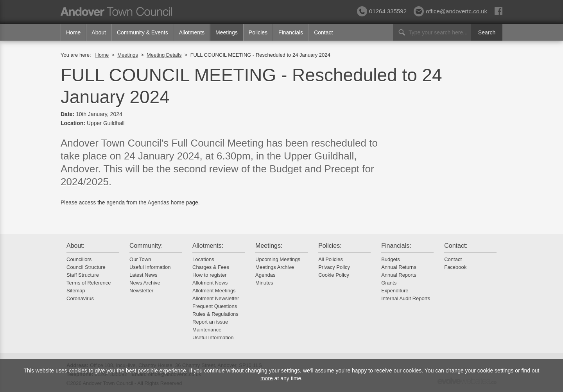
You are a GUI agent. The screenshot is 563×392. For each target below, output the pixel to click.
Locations (203, 259)
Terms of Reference (89, 283)
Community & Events (143, 32)
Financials (291, 32)
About (99, 32)
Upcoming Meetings (278, 259)
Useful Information (150, 267)
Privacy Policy (334, 267)
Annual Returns (399, 267)
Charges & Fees (211, 267)
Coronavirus (80, 298)
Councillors (79, 259)
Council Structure (86, 267)
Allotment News (210, 283)
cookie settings (496, 371)
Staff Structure (83, 275)
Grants (389, 283)
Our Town (140, 259)
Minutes (264, 283)
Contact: (456, 246)
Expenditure (395, 291)
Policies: (330, 246)
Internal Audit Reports (406, 298)
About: (75, 246)
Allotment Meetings (214, 291)
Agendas (265, 275)
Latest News (143, 275)
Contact (323, 32)
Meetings (227, 32)
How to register (209, 275)
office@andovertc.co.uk (450, 11)
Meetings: (269, 246)
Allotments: (208, 246)
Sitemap (76, 291)
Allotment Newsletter (216, 298)
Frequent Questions (215, 306)
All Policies (331, 259)
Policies (258, 32)
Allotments (192, 32)
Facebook (455, 267)
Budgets (391, 259)
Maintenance (207, 330)
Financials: (396, 246)
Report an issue (210, 322)
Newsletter (141, 291)
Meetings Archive (275, 267)
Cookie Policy (334, 275)
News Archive (145, 283)
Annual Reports (399, 275)
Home (73, 32)
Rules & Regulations (215, 314)
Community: (146, 246)
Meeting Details (164, 55)
